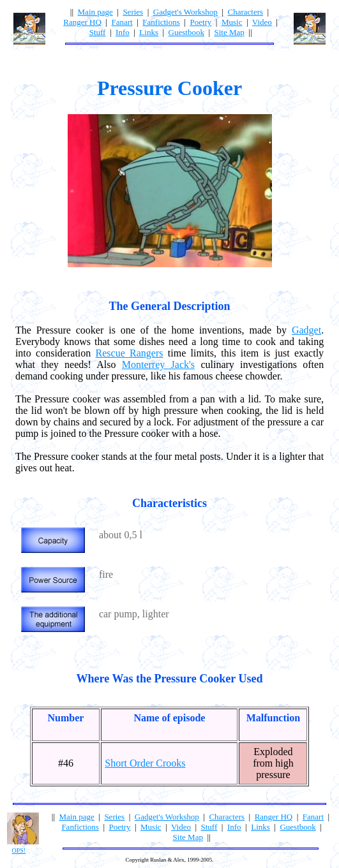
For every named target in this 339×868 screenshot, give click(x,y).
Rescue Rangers (130, 353)
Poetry (200, 22)
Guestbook (186, 32)
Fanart (122, 22)
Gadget (306, 330)
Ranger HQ (82, 22)
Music (232, 22)
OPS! (19, 850)
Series (133, 12)
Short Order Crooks (145, 763)
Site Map (230, 32)
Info (123, 32)
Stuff (98, 32)
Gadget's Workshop (185, 12)
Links (149, 32)
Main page (95, 12)
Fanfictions (161, 22)
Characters (245, 12)
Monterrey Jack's (158, 364)
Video (262, 22)
